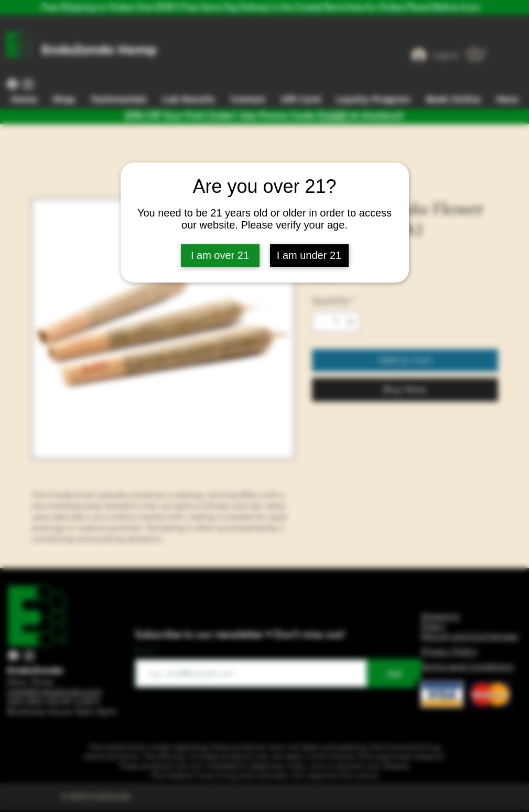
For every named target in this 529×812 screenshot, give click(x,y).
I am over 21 (220, 255)
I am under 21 (309, 255)
